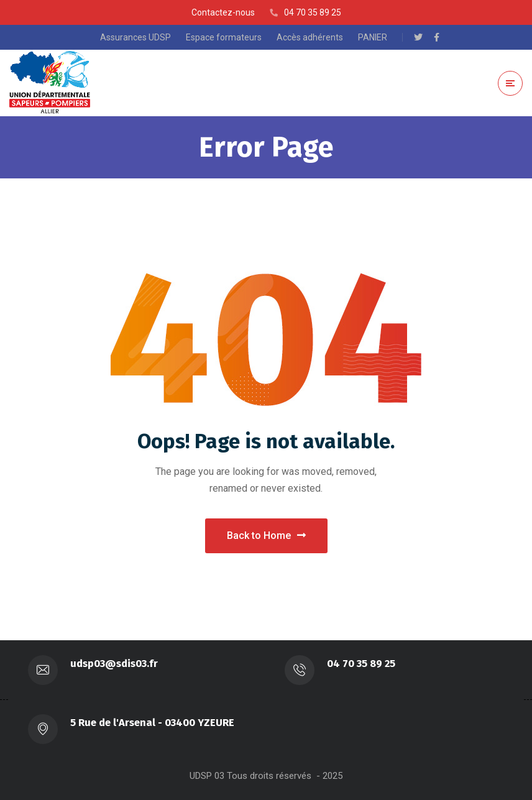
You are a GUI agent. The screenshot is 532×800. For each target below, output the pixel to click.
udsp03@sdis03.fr (114, 664)
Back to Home (266, 536)
